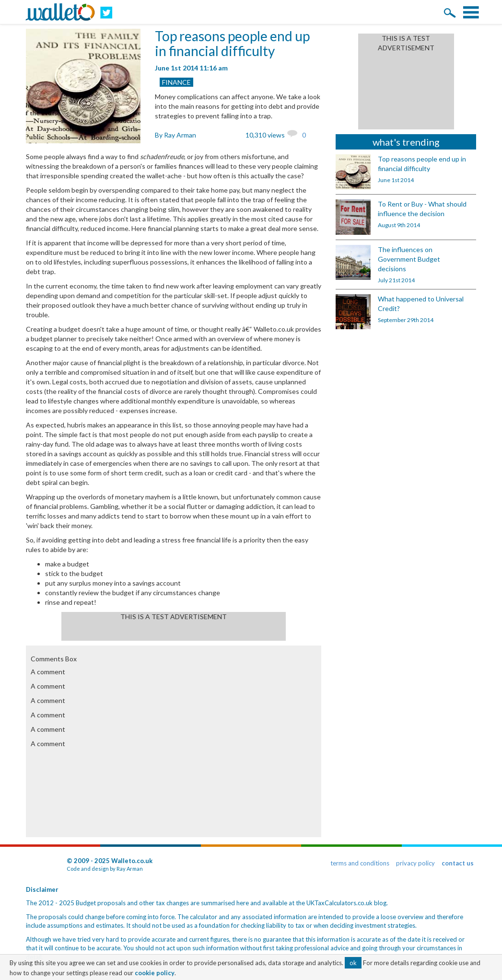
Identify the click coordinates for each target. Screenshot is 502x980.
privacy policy (415, 863)
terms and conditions (360, 863)
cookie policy (155, 973)
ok (353, 963)
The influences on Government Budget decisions (409, 259)
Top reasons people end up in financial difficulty (232, 43)
